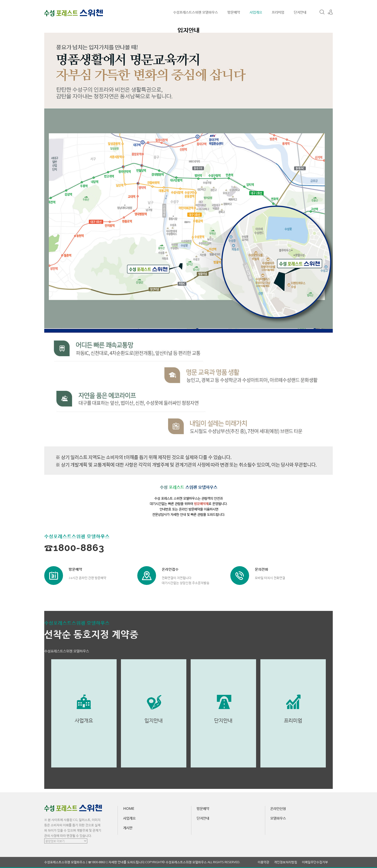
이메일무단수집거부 (315, 862)
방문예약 (234, 12)
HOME (129, 808)
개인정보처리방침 (286, 862)
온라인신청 (278, 808)
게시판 (128, 828)
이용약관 (264, 862)
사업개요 (256, 12)
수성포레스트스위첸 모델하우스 (195, 12)
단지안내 (300, 12)
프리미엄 (278, 12)
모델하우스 (278, 818)
